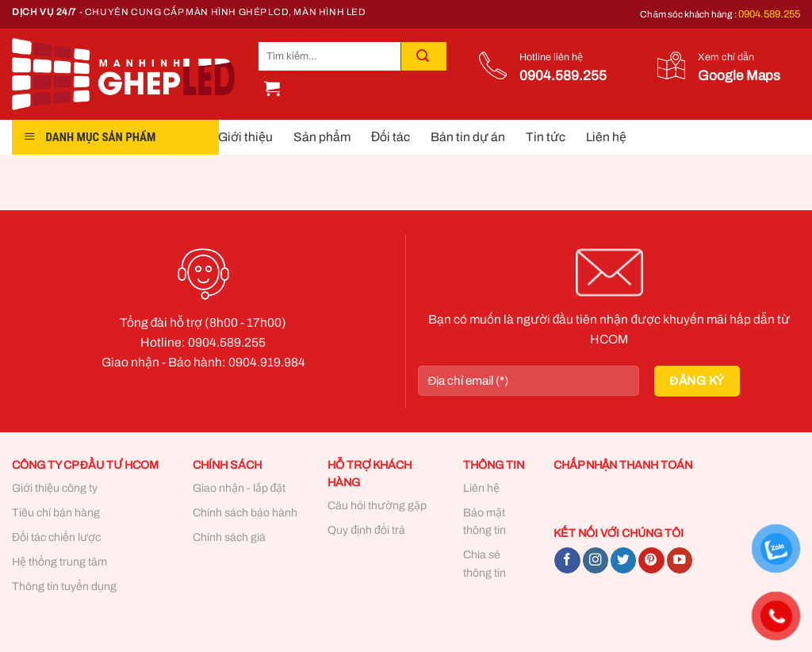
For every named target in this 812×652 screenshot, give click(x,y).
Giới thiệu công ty (55, 488)
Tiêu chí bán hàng (56, 513)
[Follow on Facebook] (567, 560)
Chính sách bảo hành (245, 513)
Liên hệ (606, 137)
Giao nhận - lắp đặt (239, 488)
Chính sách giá (229, 537)
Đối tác (391, 137)
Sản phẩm (322, 137)
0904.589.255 (769, 14)
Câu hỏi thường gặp (377, 506)
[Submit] (423, 56)
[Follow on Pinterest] (651, 560)
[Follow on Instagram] (596, 560)
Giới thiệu (245, 137)
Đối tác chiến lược (56, 537)
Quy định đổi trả (366, 530)
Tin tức (546, 137)
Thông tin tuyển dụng (64, 587)
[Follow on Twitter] (623, 560)
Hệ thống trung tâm (59, 562)
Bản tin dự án (468, 137)
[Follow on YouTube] (680, 560)
